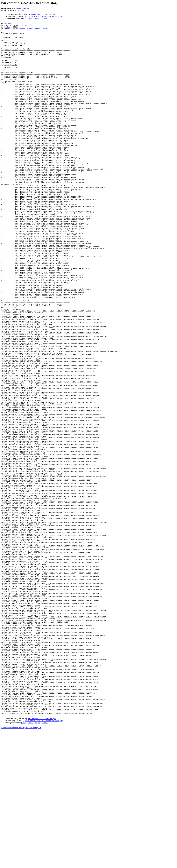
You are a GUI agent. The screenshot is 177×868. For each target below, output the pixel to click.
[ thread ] (30, 18)
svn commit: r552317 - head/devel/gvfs (42, 14)
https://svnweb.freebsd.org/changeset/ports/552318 (27, 30)
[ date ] (24, 18)
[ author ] (45, 18)
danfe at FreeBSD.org (24, 8)
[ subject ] (38, 18)
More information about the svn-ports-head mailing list (21, 866)
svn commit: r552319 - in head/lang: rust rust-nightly (44, 16)
